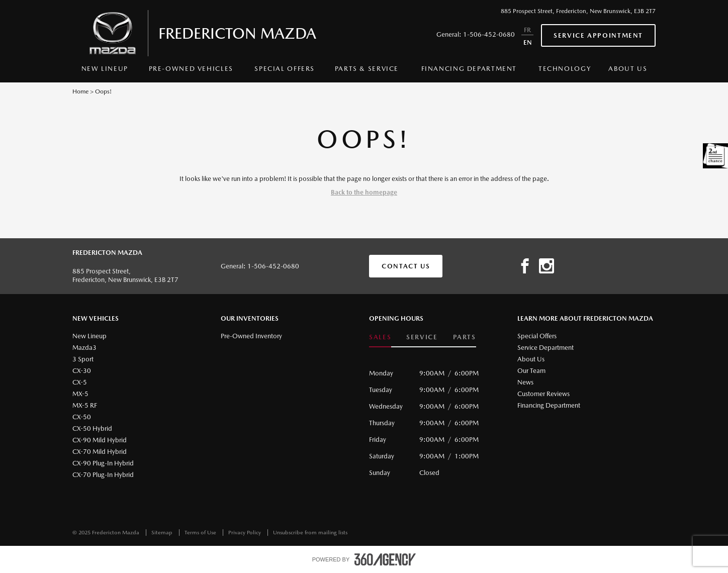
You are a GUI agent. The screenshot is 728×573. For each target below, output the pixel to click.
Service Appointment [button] (598, 35)
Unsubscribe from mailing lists (310, 533)
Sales (380, 337)
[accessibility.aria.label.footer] (385, 559)
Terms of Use (201, 533)
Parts (465, 337)
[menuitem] (105, 71)
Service (422, 337)
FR (527, 30)
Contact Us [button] (406, 266)
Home (80, 91)
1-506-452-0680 (489, 34)
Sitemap (163, 533)
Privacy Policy (245, 533)
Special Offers (285, 69)
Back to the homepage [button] (364, 192)
